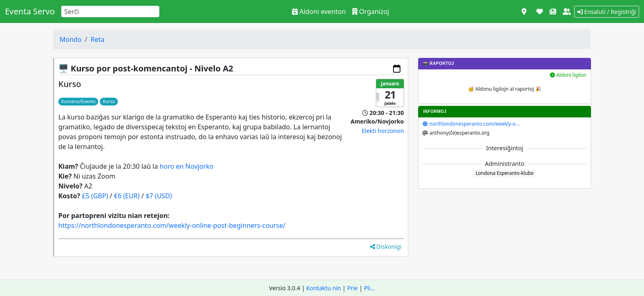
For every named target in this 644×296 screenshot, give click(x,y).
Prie (352, 288)
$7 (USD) (159, 196)
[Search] (110, 11)
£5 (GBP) (95, 196)
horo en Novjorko (187, 166)
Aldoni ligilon (568, 75)
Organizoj (371, 11)
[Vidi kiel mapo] (524, 11)
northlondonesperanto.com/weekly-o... (474, 124)
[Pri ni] (567, 11)
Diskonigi (386, 247)
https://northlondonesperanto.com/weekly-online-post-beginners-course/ (172, 225)
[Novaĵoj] (553, 11)
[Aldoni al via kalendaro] (397, 69)
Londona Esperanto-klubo (505, 173)
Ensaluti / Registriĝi (607, 12)
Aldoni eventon (319, 11)
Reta (98, 39)
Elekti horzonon (383, 131)
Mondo (71, 39)
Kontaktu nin (324, 288)
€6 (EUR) (127, 196)
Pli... (369, 288)
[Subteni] (540, 11)
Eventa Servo (30, 11)
